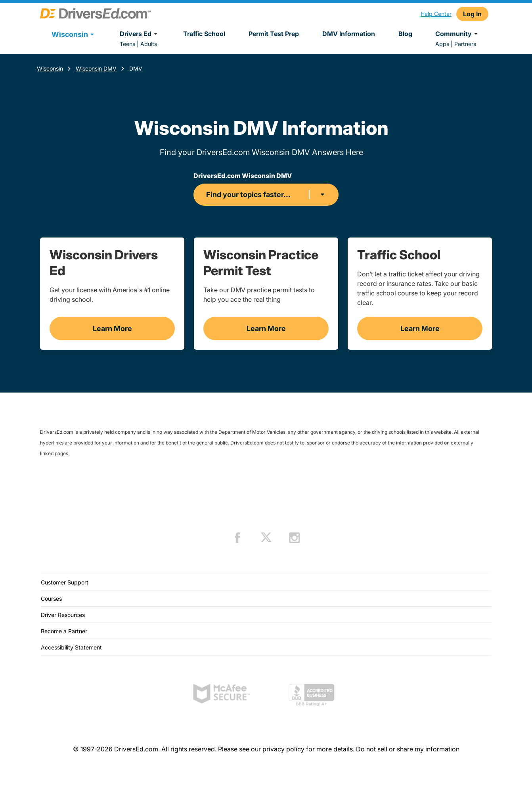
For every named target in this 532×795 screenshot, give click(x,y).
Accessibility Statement (71, 647)
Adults (149, 44)
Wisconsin (50, 68)
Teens (127, 44)
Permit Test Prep (274, 34)
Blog (405, 34)
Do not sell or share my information (408, 749)
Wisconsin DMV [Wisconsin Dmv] (96, 68)
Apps (442, 44)
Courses (51, 599)
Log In (472, 14)
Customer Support (65, 582)
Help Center (436, 14)
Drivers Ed (140, 34)
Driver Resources (63, 615)
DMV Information (349, 34)
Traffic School (204, 34)
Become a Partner (64, 631)
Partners (465, 44)
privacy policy (283, 749)
